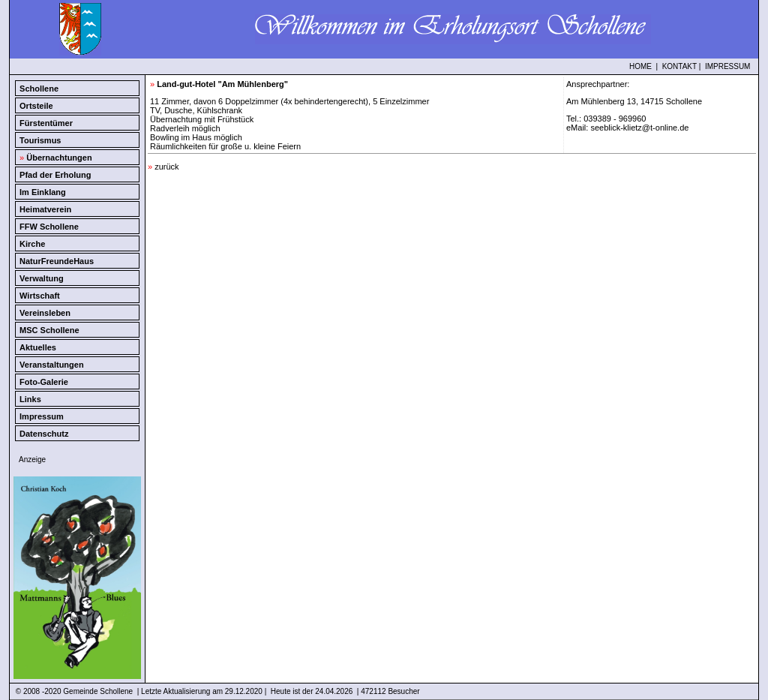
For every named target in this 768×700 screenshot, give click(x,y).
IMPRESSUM (728, 66)
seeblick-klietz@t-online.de (639, 128)
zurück (163, 167)
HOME (640, 66)
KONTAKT (679, 66)
